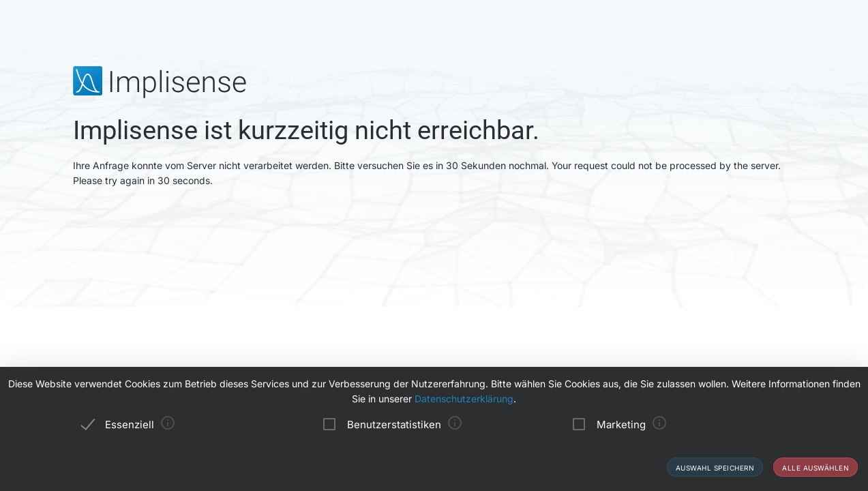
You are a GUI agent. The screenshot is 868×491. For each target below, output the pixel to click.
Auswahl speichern (715, 468)
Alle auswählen (815, 468)
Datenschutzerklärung (464, 399)
